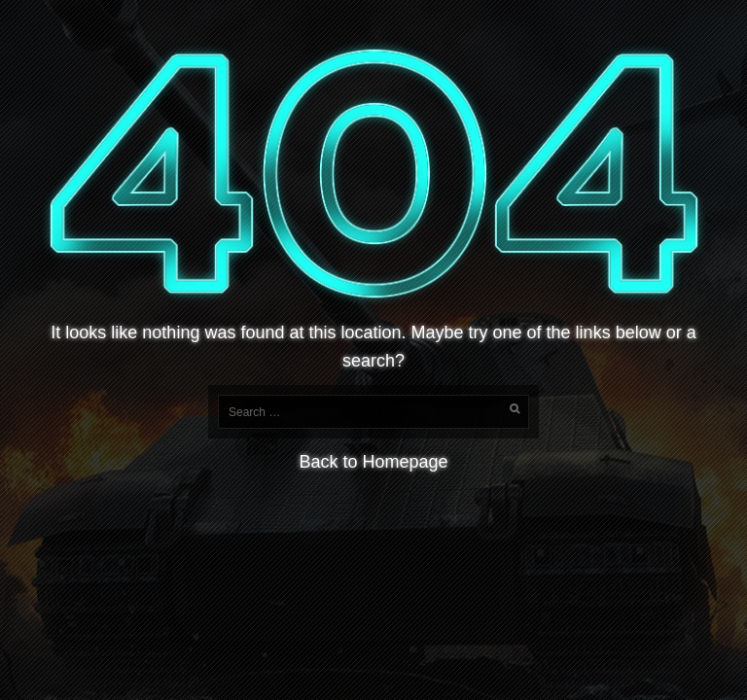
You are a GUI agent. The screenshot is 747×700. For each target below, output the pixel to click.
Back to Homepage (373, 462)
